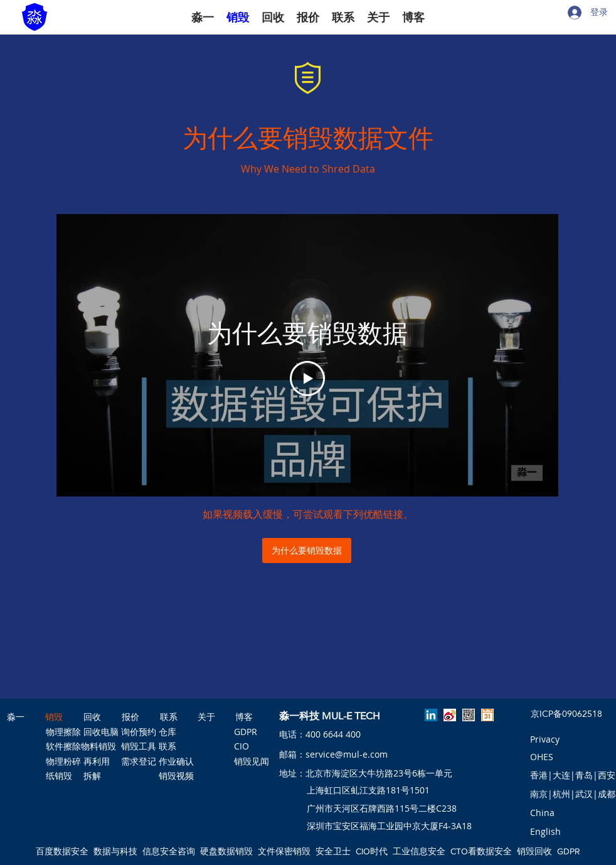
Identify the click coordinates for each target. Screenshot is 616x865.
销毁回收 (534, 851)
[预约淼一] (487, 715)
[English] (545, 832)
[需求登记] (139, 761)
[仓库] (167, 732)
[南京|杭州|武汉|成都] (573, 794)
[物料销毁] (98, 746)
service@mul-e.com (347, 754)
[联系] (177, 746)
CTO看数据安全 (481, 851)
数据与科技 (115, 851)
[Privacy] (545, 739)
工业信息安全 (419, 851)
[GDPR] (248, 732)
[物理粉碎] (63, 761)
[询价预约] (139, 732)
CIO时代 (372, 851)
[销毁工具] (139, 746)
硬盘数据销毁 (226, 851)
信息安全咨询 (169, 851)
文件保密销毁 (284, 851)
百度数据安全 (62, 851)
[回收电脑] (101, 732)
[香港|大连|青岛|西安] (573, 775)
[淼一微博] (450, 715)
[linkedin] (431, 715)
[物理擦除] (63, 732)
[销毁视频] (176, 776)
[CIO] (248, 746)
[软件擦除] (63, 746)
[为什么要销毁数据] (307, 551)
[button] (542, 813)
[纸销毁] (59, 776)
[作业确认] (176, 761)
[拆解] (92, 776)
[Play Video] (307, 379)
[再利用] (99, 761)
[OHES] (542, 757)
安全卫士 (333, 851)
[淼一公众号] (469, 715)
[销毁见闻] (252, 761)
